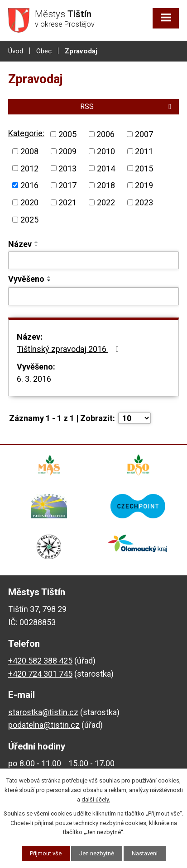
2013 (67, 168)
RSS (127, 107)
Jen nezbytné (97, 853)
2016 (29, 185)
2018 (106, 185)
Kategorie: (26, 133)
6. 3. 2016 (34, 379)
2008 (29, 151)
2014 (106, 168)
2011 (144, 151)
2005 (67, 134)
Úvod (16, 51)
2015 (144, 168)
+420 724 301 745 (40, 674)
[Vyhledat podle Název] (93, 261)
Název (20, 244)
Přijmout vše (46, 853)
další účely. (96, 799)
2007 (144, 134)
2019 (144, 185)
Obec (44, 51)
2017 (67, 185)
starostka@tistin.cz (43, 712)
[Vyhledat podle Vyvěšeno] (93, 296)
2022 (106, 202)
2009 (67, 151)
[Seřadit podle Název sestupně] (37, 246)
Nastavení (145, 853)
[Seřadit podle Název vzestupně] (37, 242)
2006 (105, 134)
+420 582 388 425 (40, 661)
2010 (106, 151)
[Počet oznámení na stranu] (134, 418)
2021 (67, 202)
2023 (144, 202)
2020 (29, 202)
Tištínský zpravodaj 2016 (70, 349)
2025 (29, 220)
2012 (29, 168)
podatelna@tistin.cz (44, 725)
